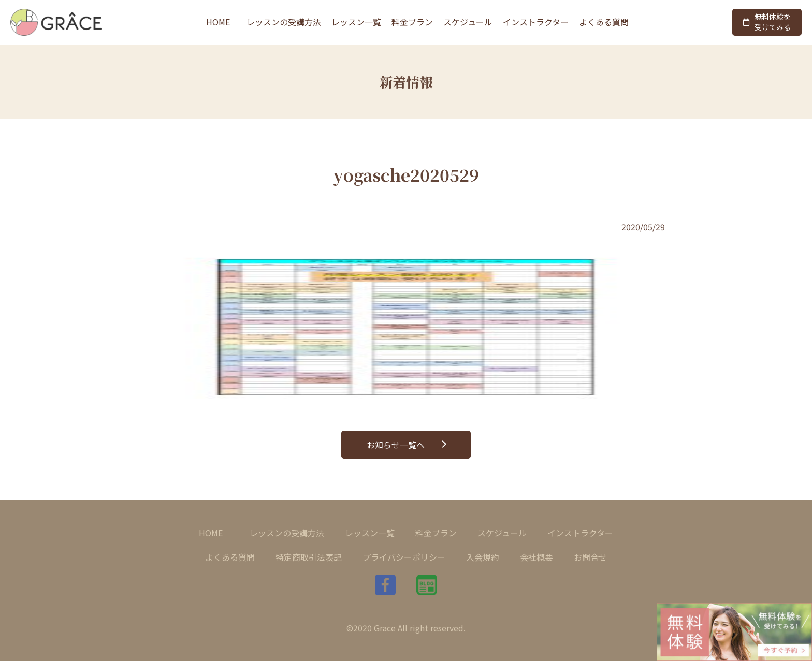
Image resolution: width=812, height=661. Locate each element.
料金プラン (412, 22)
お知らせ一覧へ (396, 445)
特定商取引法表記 (309, 557)
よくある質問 (604, 22)
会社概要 (536, 557)
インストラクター (536, 22)
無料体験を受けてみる (767, 22)
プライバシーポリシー (404, 557)
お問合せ (590, 557)
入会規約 (483, 557)
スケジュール (468, 22)
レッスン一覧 (356, 22)
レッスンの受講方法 (284, 22)
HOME (218, 22)
